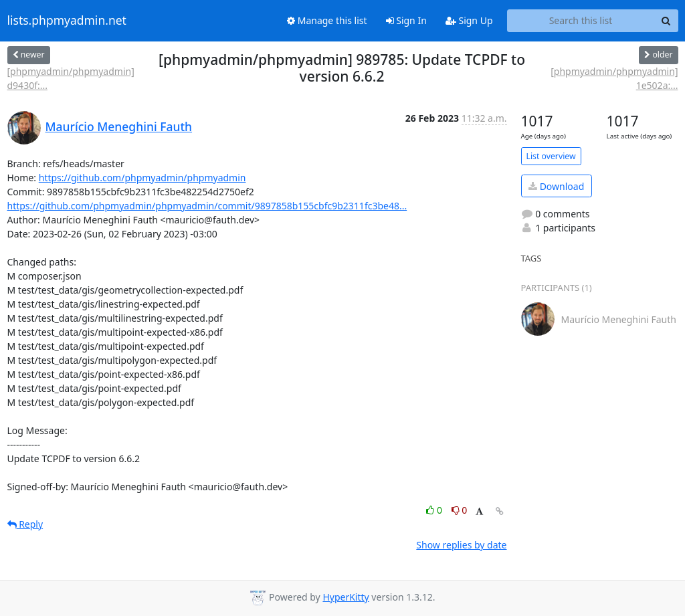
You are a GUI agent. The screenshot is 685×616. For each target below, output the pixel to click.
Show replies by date (461, 545)
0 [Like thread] (435, 510)
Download (556, 186)
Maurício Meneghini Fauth (119, 126)
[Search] (666, 21)
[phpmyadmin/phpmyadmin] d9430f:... (71, 78)
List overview (551, 156)
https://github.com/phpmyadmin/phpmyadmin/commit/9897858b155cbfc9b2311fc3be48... (207, 206)
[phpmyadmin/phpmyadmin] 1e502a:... (614, 78)
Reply (25, 524)
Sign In (406, 20)
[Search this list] (581, 21)
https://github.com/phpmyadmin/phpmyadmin (142, 178)
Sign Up (469, 20)
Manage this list (327, 20)
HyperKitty (346, 597)
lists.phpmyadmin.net (67, 21)
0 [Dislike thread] (460, 510)
